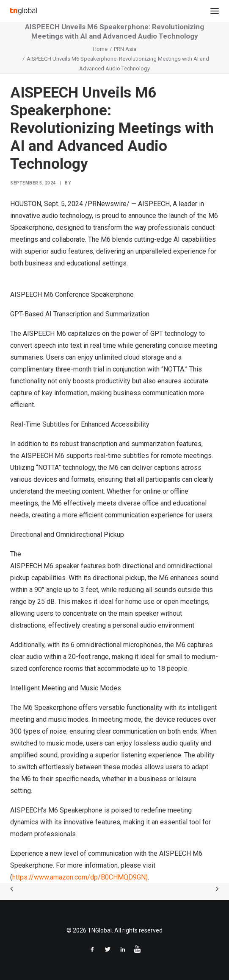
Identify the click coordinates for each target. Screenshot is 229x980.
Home (100, 49)
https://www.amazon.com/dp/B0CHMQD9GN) (80, 877)
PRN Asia (125, 49)
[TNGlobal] (23, 11)
